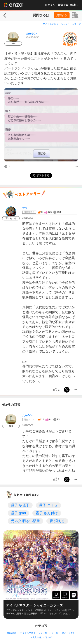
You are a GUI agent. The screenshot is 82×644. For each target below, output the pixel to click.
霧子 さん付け (47, 513)
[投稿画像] (41, 125)
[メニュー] (76, 167)
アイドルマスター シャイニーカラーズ (62, 24)
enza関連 (12, 633)
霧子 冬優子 (20, 505)
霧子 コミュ (48, 505)
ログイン (50, 5)
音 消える (57, 521)
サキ (25, 208)
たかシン (31, 34)
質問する (62, 15)
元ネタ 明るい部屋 (25, 521)
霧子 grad (18, 513)
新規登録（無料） (68, 5)
